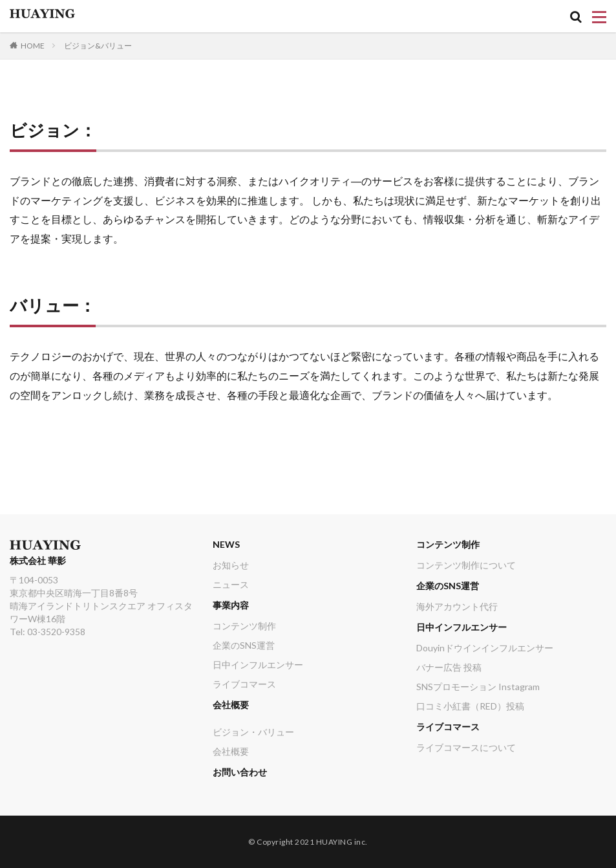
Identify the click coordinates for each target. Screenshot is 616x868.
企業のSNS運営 (244, 645)
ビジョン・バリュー (253, 732)
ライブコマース (244, 684)
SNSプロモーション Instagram (478, 687)
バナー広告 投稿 (449, 667)
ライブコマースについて (466, 747)
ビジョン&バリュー (98, 46)
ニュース (231, 584)
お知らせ (231, 565)
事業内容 (231, 605)
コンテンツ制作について (466, 565)
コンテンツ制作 (244, 626)
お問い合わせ (240, 772)
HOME (33, 46)
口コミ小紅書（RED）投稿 (470, 706)
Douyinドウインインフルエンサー (485, 648)
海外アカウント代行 (457, 606)
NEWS (226, 544)
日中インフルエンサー (258, 665)
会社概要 (231, 705)
